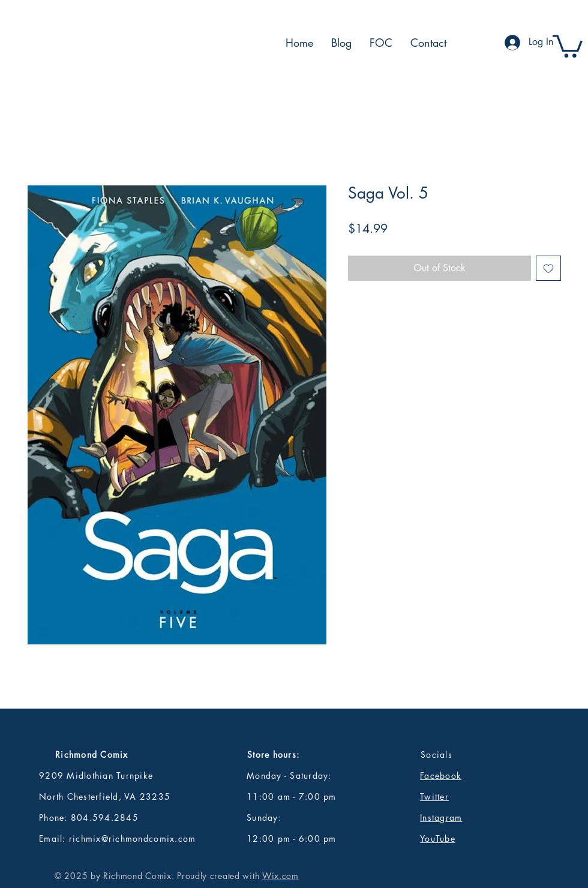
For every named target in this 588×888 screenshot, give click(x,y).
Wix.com (280, 876)
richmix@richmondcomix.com (133, 838)
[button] (568, 45)
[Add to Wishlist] (548, 268)
